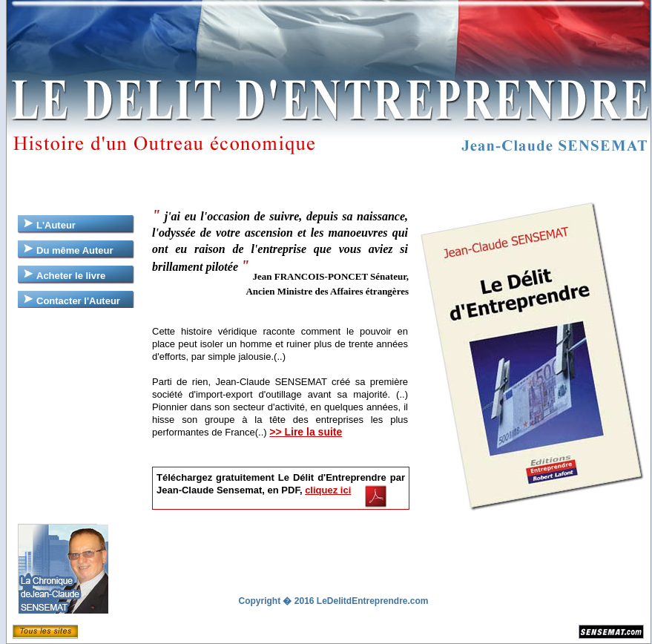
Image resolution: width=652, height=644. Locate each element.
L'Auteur (56, 225)
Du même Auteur (75, 250)
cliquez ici (328, 490)
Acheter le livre (71, 276)
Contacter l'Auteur (78, 301)
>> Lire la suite (306, 432)
